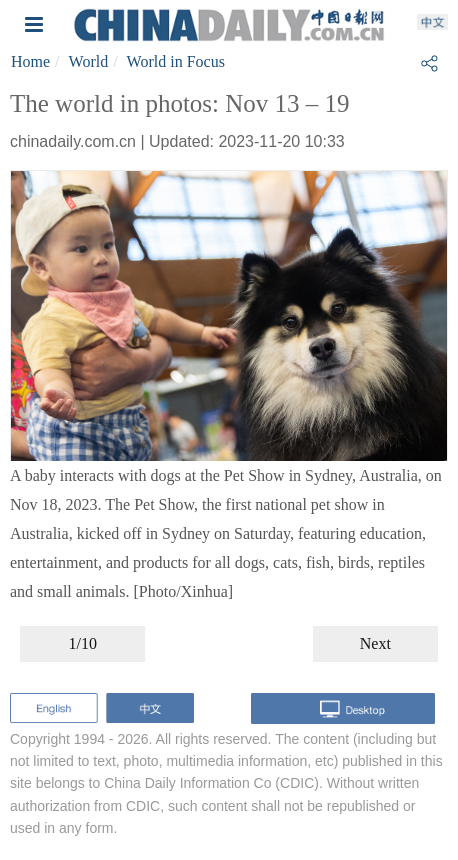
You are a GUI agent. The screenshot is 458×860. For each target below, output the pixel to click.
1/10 (82, 643)
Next (375, 643)
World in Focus (176, 61)
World (89, 61)
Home (30, 61)
